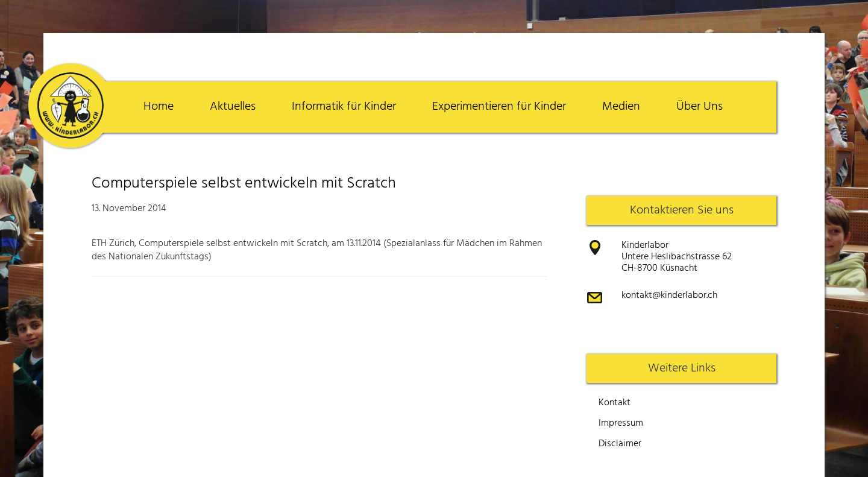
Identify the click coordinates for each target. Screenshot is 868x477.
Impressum (621, 423)
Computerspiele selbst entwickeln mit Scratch (244, 184)
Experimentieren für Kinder (499, 107)
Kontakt (615, 403)
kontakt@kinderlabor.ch (669, 295)
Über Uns (700, 107)
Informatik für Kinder (344, 107)
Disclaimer (620, 444)
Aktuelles (233, 107)
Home (159, 107)
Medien (621, 107)
